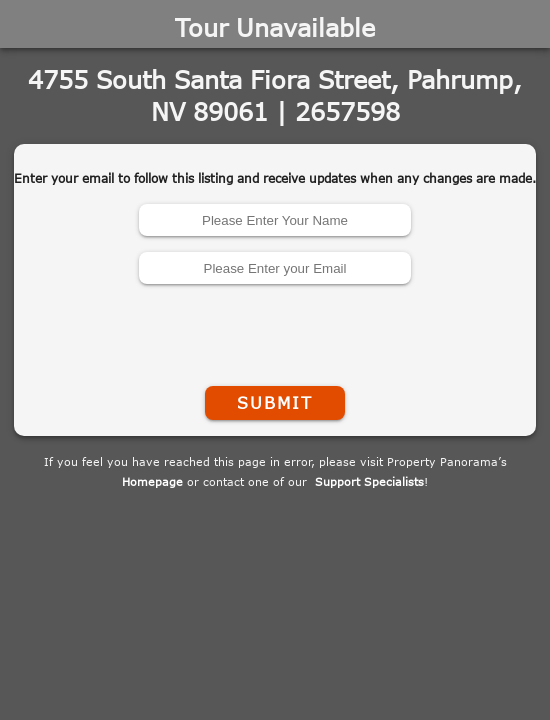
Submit (275, 403)
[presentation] (275, 331)
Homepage (152, 481)
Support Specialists (369, 481)
